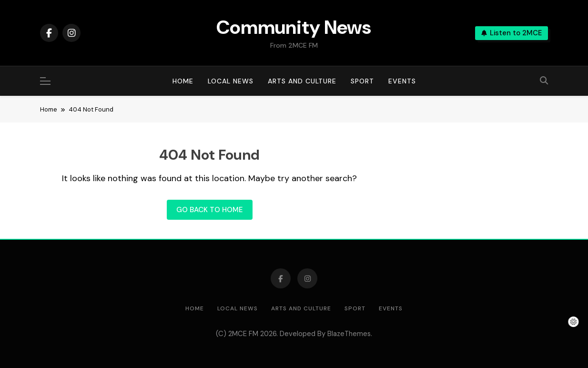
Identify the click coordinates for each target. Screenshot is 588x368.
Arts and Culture (302, 81)
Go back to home (210, 210)
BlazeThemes (349, 334)
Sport (362, 81)
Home (183, 81)
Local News (231, 81)
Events (402, 81)
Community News (294, 27)
